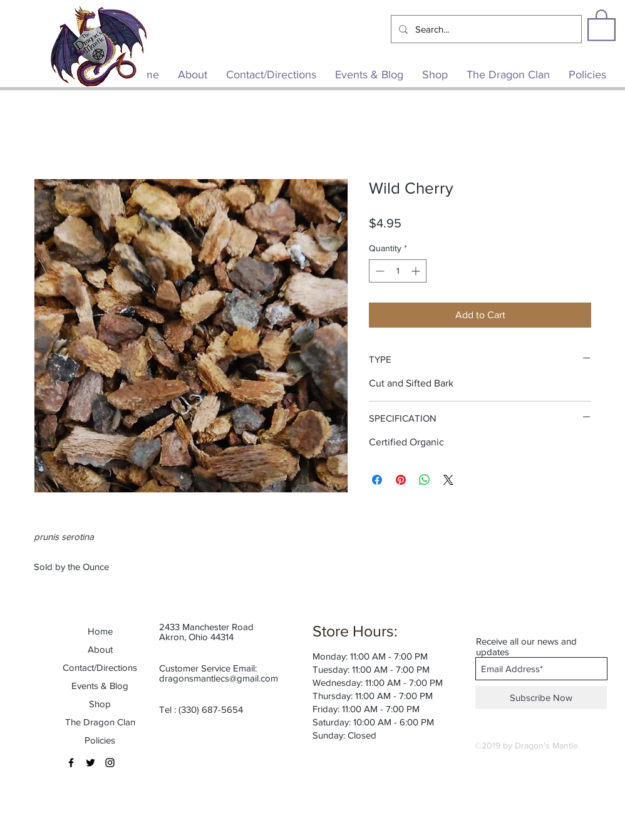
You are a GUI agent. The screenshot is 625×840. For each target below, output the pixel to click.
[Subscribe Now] (541, 697)
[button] (602, 24)
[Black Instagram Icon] (110, 763)
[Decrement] (379, 271)
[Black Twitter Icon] (90, 763)
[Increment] (417, 271)
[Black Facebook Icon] (71, 763)
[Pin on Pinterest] (401, 480)
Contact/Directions (100, 667)
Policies (100, 740)
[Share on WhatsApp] (425, 480)
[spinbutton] (398, 271)
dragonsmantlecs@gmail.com (219, 678)
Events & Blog (100, 686)
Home (100, 631)
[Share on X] (448, 480)
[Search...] (485, 29)
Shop (100, 704)
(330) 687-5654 (211, 709)
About (100, 649)
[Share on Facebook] (377, 480)
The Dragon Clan (100, 722)
